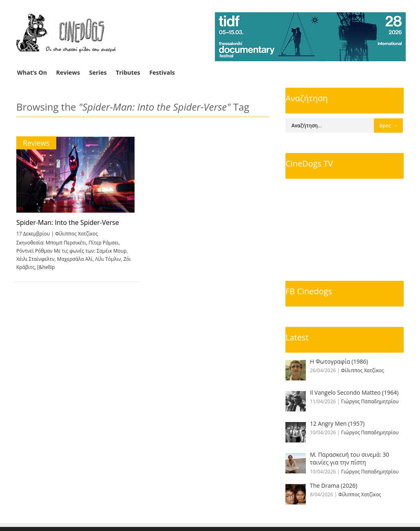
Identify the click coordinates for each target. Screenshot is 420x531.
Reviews (68, 72)
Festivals (162, 72)
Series (98, 72)
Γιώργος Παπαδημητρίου (370, 401)
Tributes (128, 72)
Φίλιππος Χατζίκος (76, 234)
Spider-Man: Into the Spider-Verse (68, 222)
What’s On (32, 72)
